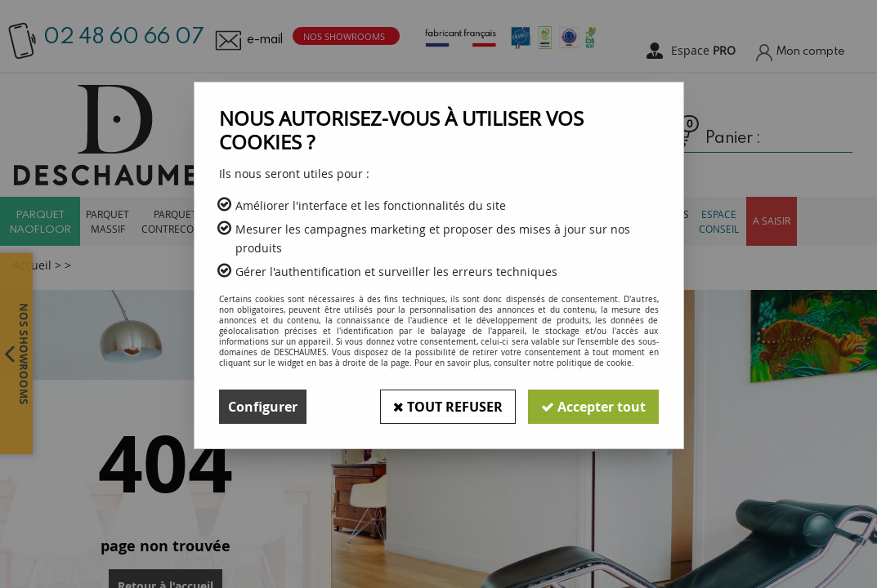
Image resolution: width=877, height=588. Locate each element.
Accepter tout (593, 407)
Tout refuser (448, 407)
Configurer (263, 407)
